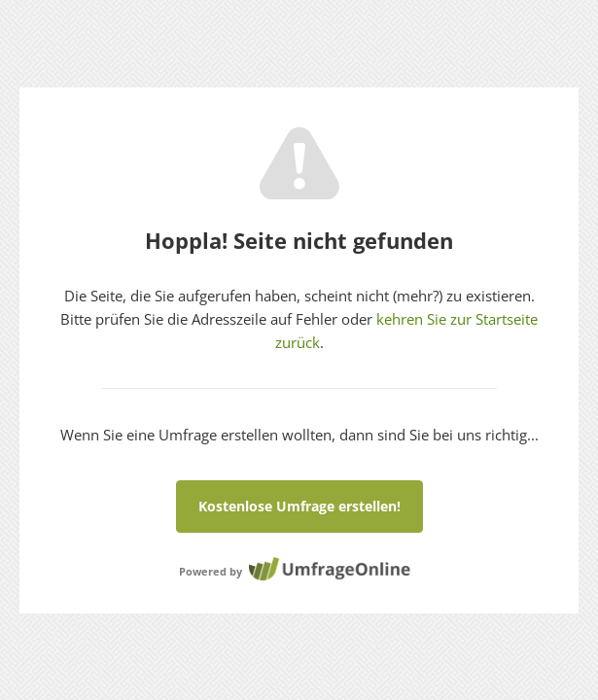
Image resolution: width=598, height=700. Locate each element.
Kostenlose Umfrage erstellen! (299, 506)
